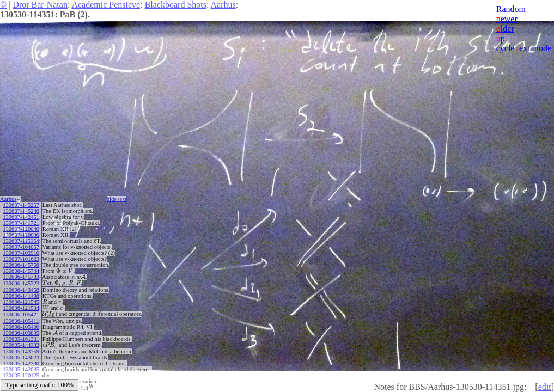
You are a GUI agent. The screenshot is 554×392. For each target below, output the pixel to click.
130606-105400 (21, 325)
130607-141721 (21, 223)
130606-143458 (21, 289)
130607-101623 (21, 259)
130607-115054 (21, 241)
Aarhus (223, 5)
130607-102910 (21, 253)
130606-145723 (21, 283)
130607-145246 (21, 211)
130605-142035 (21, 367)
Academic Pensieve (106, 5)
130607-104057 (21, 247)
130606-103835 (21, 331)
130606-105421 (21, 313)
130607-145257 (21, 205)
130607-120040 (21, 229)
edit (545, 387)
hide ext (118, 199)
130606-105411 (21, 319)
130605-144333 (21, 343)
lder (505, 29)
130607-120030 (21, 235)
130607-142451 (21, 217)
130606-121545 (21, 301)
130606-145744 (21, 271)
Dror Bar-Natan (40, 5)
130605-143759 (21, 349)
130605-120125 (21, 373)
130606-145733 (21, 277)
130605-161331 (21, 337)
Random (511, 9)
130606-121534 (21, 307)
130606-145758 (21, 265)
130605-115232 (21, 379)
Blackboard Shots (176, 5)
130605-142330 (21, 361)
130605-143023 (21, 355)
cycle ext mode (524, 48)
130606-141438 (21, 295)
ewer (507, 19)
